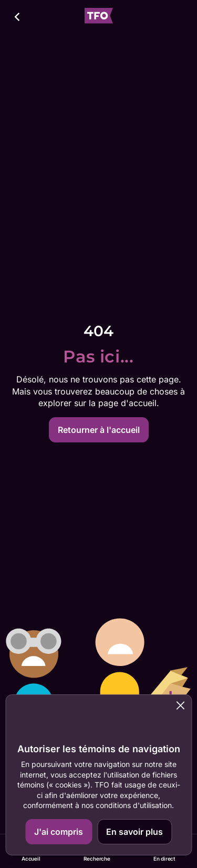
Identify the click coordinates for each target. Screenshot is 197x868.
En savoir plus (134, 832)
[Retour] (18, 17)
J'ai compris (59, 832)
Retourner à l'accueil (99, 430)
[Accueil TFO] (99, 17)
